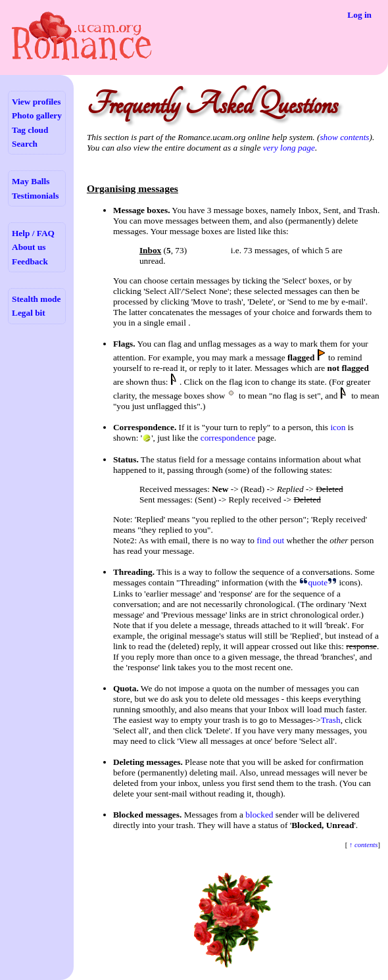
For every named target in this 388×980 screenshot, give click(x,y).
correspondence (228, 438)
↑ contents (362, 845)
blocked (259, 815)
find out (270, 540)
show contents (344, 137)
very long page (289, 148)
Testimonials (35, 196)
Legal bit (29, 313)
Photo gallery (37, 115)
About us (29, 247)
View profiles (36, 102)
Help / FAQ (33, 233)
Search (25, 144)
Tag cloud (30, 130)
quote (318, 582)
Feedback (30, 261)
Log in (359, 15)
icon (338, 427)
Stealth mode (36, 299)
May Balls (31, 181)
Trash (331, 720)
